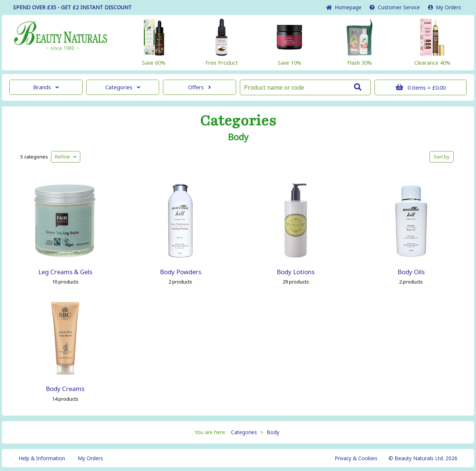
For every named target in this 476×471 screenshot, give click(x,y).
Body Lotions (296, 272)
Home (344, 7)
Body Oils (411, 272)
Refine (66, 157)
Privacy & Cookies (356, 458)
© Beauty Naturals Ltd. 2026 (423, 458)
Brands (46, 87)
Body (238, 137)
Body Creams (65, 389)
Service (395, 7)
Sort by (442, 157)
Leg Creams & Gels (65, 272)
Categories (123, 87)
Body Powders (181, 272)
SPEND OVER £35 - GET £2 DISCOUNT (72, 7)
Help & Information (42, 458)
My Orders (445, 7)
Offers (200, 87)
